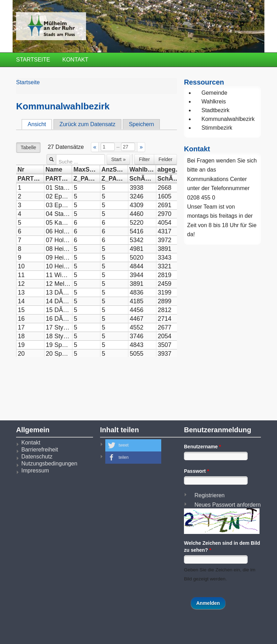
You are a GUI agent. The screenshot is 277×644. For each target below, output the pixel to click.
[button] (133, 445)
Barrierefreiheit (40, 450)
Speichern (141, 124)
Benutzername (203, 447)
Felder (165, 159)
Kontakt (75, 60)
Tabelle (28, 147)
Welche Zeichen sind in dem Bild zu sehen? (222, 547)
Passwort (197, 471)
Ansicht (40, 124)
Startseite (33, 60)
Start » (118, 159)
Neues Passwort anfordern (228, 505)
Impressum (35, 471)
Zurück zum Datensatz (87, 124)
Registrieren (209, 495)
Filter (144, 159)
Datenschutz (37, 457)
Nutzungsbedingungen (49, 464)
